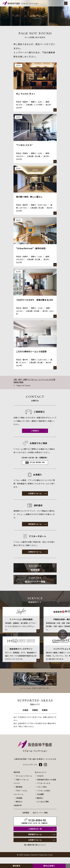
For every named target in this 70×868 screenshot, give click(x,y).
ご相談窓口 (35, 434)
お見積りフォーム (35, 497)
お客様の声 (18, 810)
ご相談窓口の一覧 (35, 834)
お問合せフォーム (35, 556)
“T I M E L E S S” (25, 146)
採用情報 (25, 818)
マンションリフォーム (25, 781)
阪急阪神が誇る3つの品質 (46, 785)
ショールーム (19, 799)
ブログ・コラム (22, 796)
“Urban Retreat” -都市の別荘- (32, 250)
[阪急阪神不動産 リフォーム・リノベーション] (20, 3)
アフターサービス (43, 789)
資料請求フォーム (35, 528)
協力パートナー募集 (40, 818)
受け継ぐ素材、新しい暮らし (30, 198)
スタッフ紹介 (42, 792)
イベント (17, 789)
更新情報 (19, 792)
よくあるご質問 (42, 807)
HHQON (40, 781)
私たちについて (40, 778)
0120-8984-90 (37, 466)
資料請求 (16, 866)
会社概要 (40, 799)
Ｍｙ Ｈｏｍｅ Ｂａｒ (27, 94)
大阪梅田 (19, 803)
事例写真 (17, 778)
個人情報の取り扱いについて (35, 851)
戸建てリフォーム (23, 785)
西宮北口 (19, 807)
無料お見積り (49, 866)
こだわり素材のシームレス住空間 (32, 354)
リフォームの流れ (43, 796)
